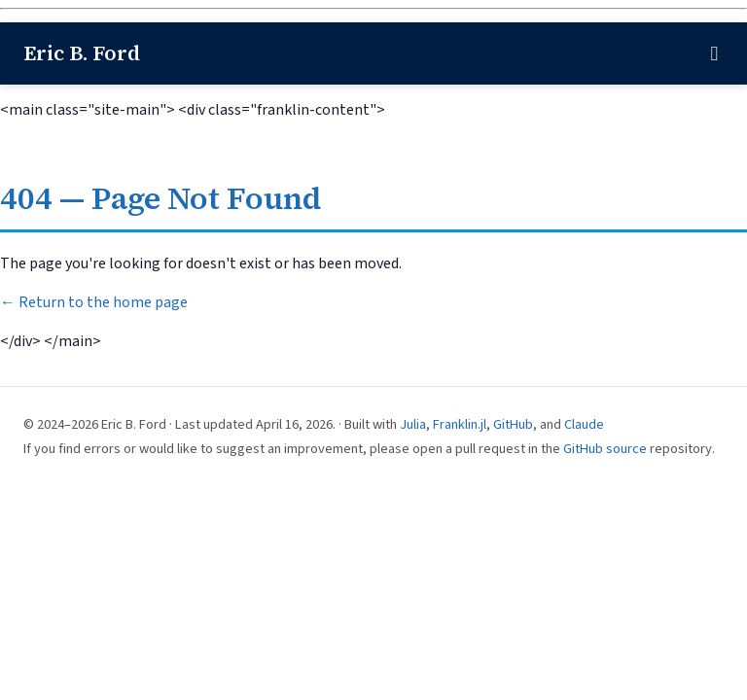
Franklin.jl (460, 424)
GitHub (513, 424)
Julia (413, 424)
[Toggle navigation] (714, 53)
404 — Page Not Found (160, 198)
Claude (584, 424)
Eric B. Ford (82, 53)
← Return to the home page (94, 302)
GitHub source (605, 449)
